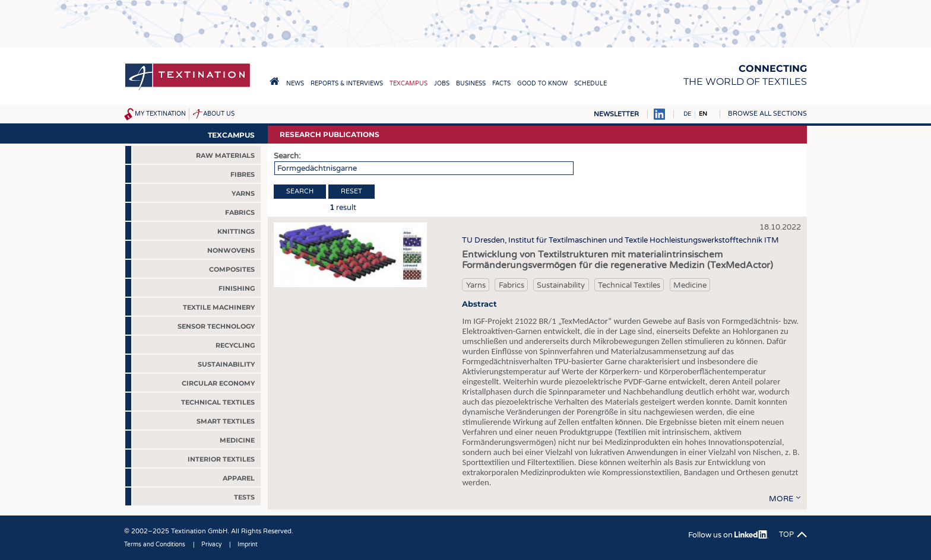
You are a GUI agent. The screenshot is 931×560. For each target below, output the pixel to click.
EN (703, 114)
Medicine (690, 285)
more (781, 499)
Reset (351, 191)
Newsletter (616, 114)
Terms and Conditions (155, 545)
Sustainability (561, 285)
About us (219, 114)
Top (786, 534)
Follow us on (728, 535)
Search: (287, 156)
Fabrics (512, 285)
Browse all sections (767, 114)
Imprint (248, 545)
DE (687, 114)
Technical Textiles (629, 285)
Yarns (476, 285)
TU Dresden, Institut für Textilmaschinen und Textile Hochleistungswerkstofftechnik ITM (620, 240)
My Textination (160, 114)
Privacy (211, 545)
